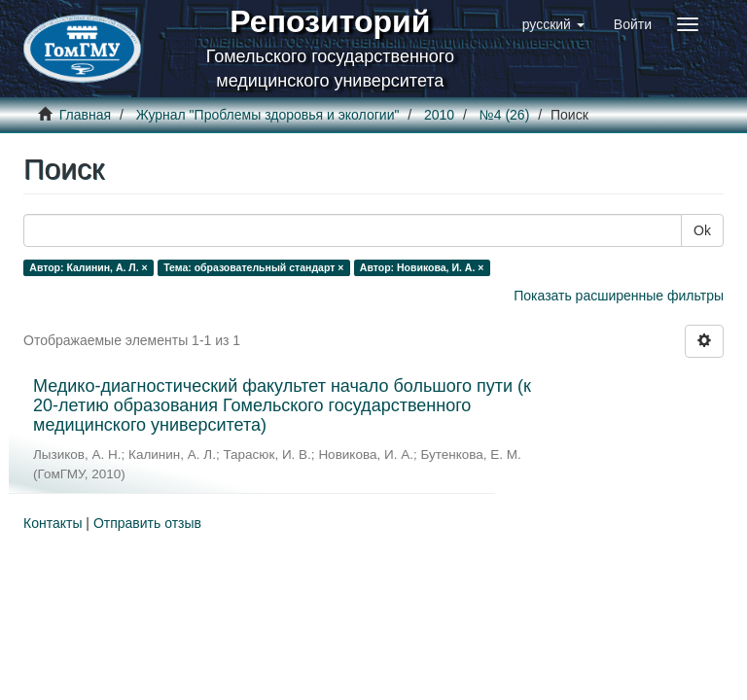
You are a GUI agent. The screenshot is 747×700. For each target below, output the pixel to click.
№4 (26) (505, 115)
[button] (553, 24)
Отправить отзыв (147, 523)
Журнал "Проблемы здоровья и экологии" (268, 115)
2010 (439, 115)
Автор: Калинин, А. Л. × (88, 267)
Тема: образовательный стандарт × (253, 267)
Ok (702, 230)
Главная (85, 115)
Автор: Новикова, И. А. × (422, 267)
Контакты (53, 523)
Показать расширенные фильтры (619, 296)
